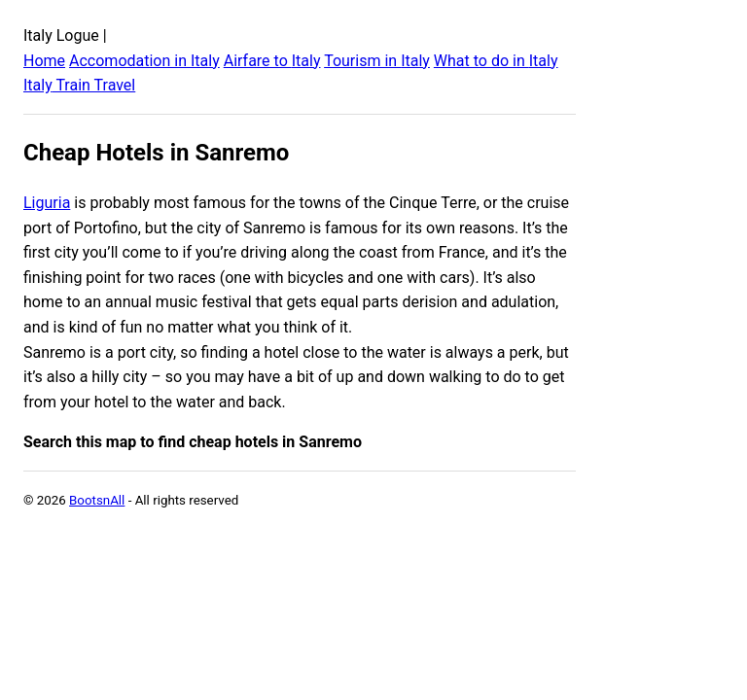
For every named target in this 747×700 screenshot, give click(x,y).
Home (44, 61)
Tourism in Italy (377, 61)
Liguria (47, 203)
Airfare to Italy (272, 61)
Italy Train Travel (79, 85)
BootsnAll (97, 500)
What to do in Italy (496, 61)
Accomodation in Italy (144, 61)
